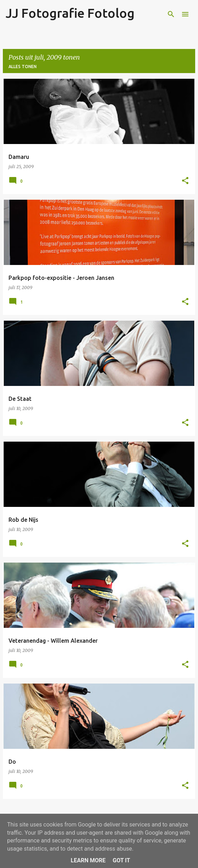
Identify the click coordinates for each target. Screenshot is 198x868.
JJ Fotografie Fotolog (70, 13)
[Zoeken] (171, 14)
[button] (185, 181)
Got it (121, 860)
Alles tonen (23, 67)
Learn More (88, 860)
